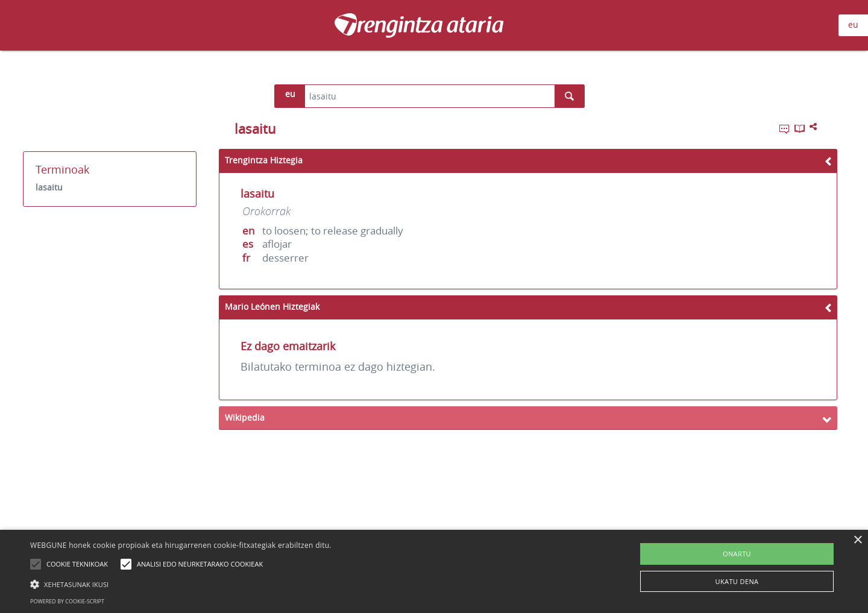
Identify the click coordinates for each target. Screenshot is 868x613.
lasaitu (49, 187)
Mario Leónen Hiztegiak (272, 306)
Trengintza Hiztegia (264, 160)
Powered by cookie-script (67, 601)
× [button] (857, 540)
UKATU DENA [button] (737, 581)
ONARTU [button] (737, 554)
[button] (181, 584)
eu (853, 24)
